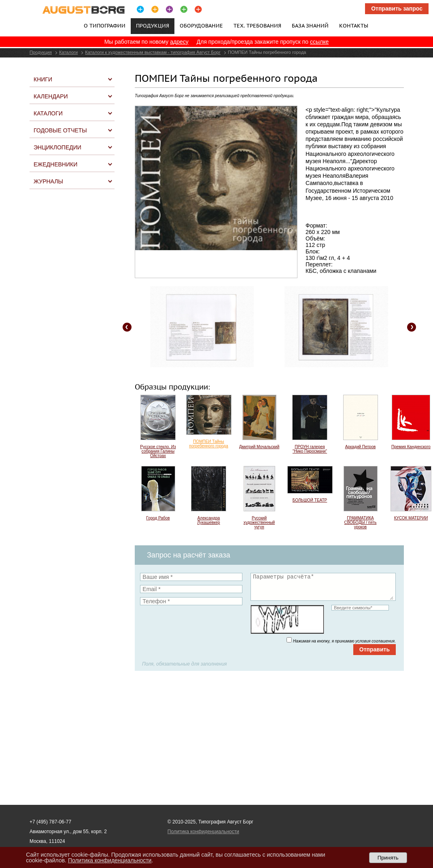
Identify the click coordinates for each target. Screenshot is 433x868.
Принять (388, 858)
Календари (51, 96)
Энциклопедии (57, 147)
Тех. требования (257, 26)
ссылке (319, 42)
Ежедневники (55, 164)
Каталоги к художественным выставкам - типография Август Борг (153, 52)
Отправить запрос (397, 9)
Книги (43, 79)
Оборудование (201, 26)
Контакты (354, 26)
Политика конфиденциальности (203, 832)
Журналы (48, 181)
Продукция (41, 52)
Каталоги (68, 52)
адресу (179, 42)
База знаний (310, 26)
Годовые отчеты (60, 130)
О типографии (105, 26)
